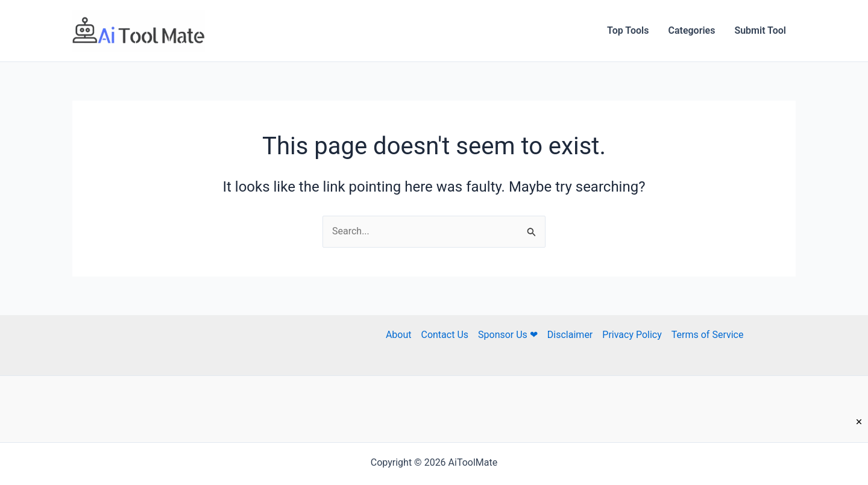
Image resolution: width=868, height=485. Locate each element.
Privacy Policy (632, 335)
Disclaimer (570, 335)
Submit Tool (760, 30)
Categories (691, 30)
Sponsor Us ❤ (508, 335)
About (399, 335)
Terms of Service (708, 335)
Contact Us (445, 335)
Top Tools (628, 30)
